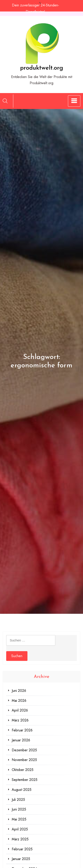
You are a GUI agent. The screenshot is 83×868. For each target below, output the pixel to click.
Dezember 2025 (24, 750)
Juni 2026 (19, 691)
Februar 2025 (22, 849)
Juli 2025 (18, 800)
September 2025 (25, 780)
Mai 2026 (19, 701)
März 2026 (20, 720)
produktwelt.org (42, 68)
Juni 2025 (19, 809)
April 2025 (20, 829)
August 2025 (22, 790)
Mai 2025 (19, 819)
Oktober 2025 (23, 770)
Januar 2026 (21, 740)
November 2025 (24, 760)
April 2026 (20, 710)
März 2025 (20, 839)
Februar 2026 (22, 730)
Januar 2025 (21, 859)
